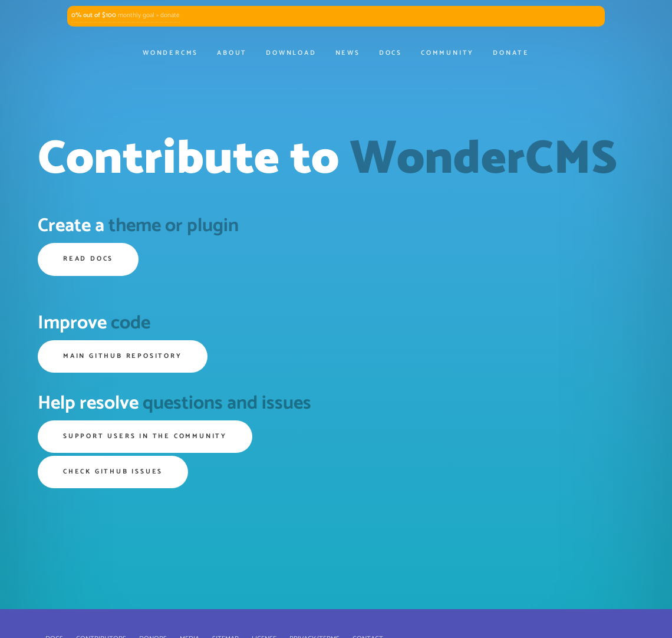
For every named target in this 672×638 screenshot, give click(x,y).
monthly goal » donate (126, 15)
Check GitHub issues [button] (113, 472)
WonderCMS (170, 53)
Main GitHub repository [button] (123, 356)
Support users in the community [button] (145, 436)
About (232, 53)
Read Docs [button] (88, 259)
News (348, 53)
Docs (391, 53)
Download (291, 53)
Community (447, 53)
